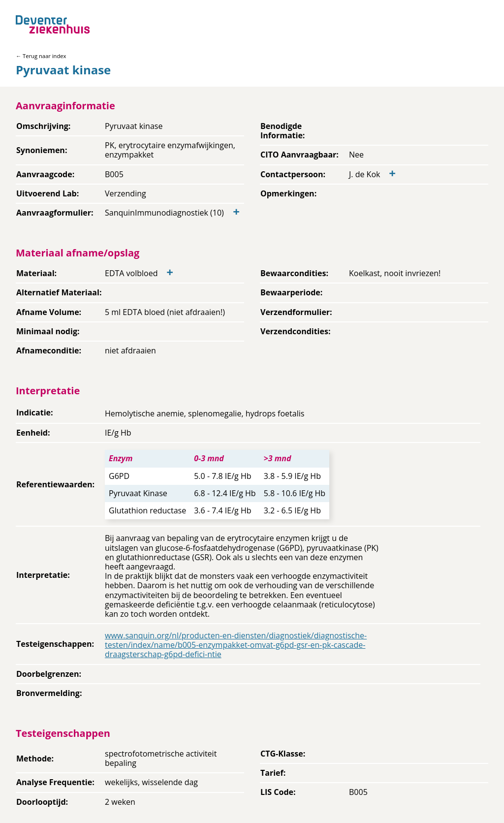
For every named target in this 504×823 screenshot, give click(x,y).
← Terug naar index (41, 56)
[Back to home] (53, 24)
